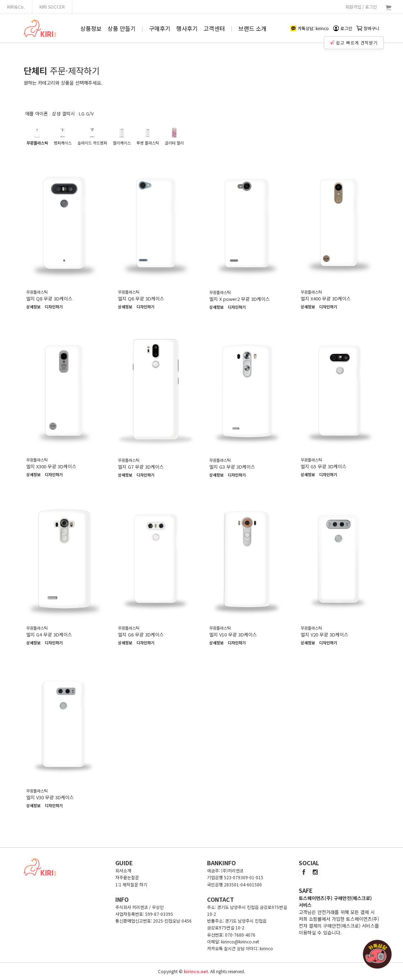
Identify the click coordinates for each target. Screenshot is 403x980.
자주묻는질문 (127, 877)
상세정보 (33, 307)
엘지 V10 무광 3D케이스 (233, 635)
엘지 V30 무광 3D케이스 (50, 797)
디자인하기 (54, 307)
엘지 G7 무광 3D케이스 (141, 467)
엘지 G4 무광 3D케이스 (49, 635)
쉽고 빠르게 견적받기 (354, 42)
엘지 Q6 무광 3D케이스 (141, 299)
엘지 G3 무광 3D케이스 (232, 467)
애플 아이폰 (37, 113)
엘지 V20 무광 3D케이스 (324, 635)
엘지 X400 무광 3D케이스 (326, 299)
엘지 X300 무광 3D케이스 (51, 466)
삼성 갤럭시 (63, 113)
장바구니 (368, 28)
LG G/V (86, 113)
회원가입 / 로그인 (361, 7)
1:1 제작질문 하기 (131, 884)
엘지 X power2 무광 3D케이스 (239, 299)
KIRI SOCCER (52, 7)
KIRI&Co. (16, 7)
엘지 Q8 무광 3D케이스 (49, 299)
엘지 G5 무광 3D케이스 (323, 466)
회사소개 (123, 870)
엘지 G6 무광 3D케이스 (141, 635)
